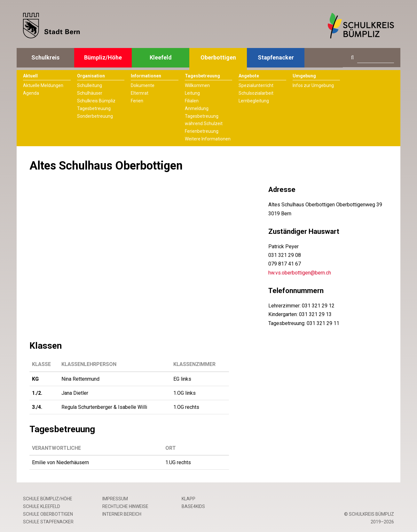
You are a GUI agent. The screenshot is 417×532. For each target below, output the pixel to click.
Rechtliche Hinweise (125, 506)
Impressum (115, 499)
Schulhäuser (90, 93)
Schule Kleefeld (42, 506)
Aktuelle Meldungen (43, 85)
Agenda (31, 93)
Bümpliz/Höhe (103, 57)
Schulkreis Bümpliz (96, 101)
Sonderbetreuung (95, 116)
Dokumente (143, 85)
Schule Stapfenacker (48, 522)
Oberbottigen (218, 57)
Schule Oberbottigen (48, 514)
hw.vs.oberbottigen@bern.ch (300, 273)
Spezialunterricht (256, 85)
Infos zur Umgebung (313, 85)
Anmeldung (197, 108)
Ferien (137, 101)
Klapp (189, 499)
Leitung (192, 93)
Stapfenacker (276, 57)
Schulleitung (90, 85)
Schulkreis (45, 57)
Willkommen (197, 85)
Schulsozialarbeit (256, 93)
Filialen (192, 101)
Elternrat (140, 93)
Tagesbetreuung (94, 108)
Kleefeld (161, 57)
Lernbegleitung (254, 101)
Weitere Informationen (208, 139)
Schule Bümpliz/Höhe (48, 499)
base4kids (193, 506)
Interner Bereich (122, 514)
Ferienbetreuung (202, 131)
